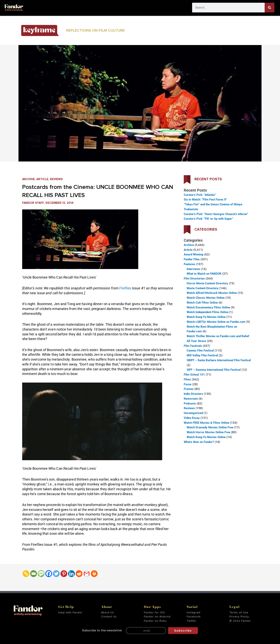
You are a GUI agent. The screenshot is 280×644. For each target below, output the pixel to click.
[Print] (94, 574)
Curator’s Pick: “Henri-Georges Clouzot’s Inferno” (216, 214)
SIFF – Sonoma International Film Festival (214, 370)
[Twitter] (56, 574)
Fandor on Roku (155, 621)
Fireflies (126, 288)
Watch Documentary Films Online (208, 307)
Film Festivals (193, 346)
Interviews (193, 269)
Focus (188, 384)
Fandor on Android (157, 617)
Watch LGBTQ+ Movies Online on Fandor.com (216, 322)
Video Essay (192, 418)
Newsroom (191, 399)
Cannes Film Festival (200, 351)
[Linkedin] (71, 574)
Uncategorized (193, 413)
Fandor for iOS (154, 613)
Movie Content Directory (203, 288)
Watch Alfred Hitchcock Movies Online (212, 293)
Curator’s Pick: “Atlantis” (200, 195)
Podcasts (190, 404)
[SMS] (41, 574)
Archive (28, 179)
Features (189, 264)
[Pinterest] (64, 574)
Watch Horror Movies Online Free (208, 432)
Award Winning (194, 254)
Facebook (194, 617)
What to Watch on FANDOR (204, 274)
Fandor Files (192, 259)
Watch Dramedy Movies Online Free (210, 427)
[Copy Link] (26, 574)
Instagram (194, 613)
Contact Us (109, 617)
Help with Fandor (70, 613)
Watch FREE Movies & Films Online (206, 423)
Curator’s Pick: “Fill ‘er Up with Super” (208, 219)
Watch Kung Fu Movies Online (206, 317)
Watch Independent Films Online (207, 312)
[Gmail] (87, 574)
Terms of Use (239, 613)
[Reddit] (79, 574)
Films (187, 379)
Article (42, 179)
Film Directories (194, 279)
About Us (108, 613)
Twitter (192, 621)
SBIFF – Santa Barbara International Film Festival (219, 360)
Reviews (56, 179)
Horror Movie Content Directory (207, 283)
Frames (189, 389)
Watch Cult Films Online (202, 303)
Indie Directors (193, 394)
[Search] (269, 8)
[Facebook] (49, 574)
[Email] (34, 574)
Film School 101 (194, 375)
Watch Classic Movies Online (206, 298)
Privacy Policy (239, 617)
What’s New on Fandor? (199, 442)
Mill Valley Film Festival (202, 355)
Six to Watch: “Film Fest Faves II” (205, 200)
